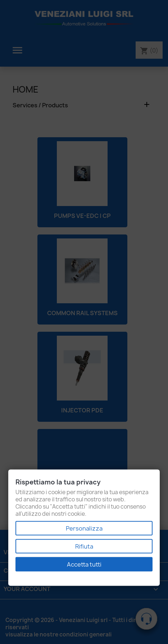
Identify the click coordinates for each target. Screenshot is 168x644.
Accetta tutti (84, 564)
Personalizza (84, 528)
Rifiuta (84, 546)
